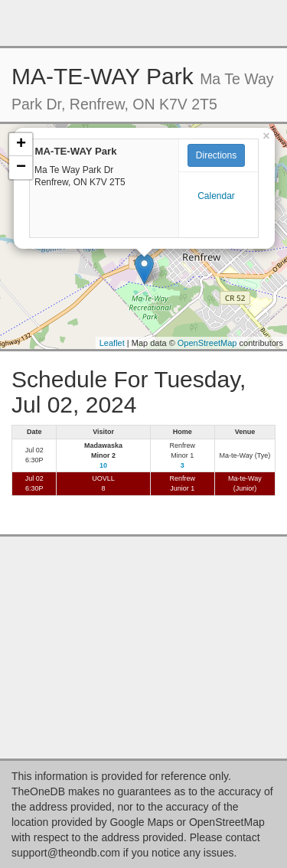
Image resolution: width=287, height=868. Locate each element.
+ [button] (21, 145)
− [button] (21, 168)
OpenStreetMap (207, 343)
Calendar (216, 196)
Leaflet (112, 343)
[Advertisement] (144, 23)
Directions (216, 155)
